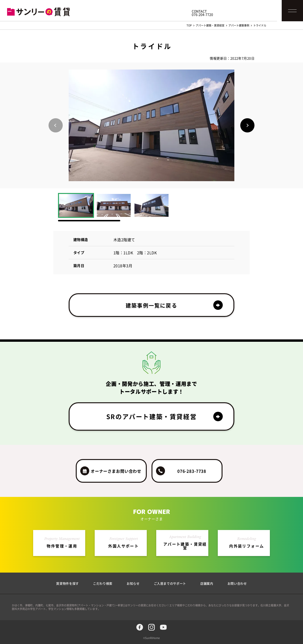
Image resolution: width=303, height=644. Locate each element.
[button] (247, 125)
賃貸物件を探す (67, 583)
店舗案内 (207, 583)
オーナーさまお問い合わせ (116, 471)
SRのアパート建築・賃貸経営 (151, 416)
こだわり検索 (103, 583)
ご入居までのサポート (170, 583)
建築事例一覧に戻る (151, 305)
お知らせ (133, 583)
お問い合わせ (237, 583)
